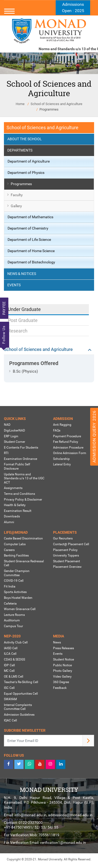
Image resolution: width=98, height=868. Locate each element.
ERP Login (11, 436)
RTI (6, 453)
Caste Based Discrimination (23, 538)
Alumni (9, 522)
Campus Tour (13, 626)
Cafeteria (10, 604)
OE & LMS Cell (14, 677)
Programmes (49, 109)
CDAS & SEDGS (15, 659)
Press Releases (64, 648)
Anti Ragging (62, 425)
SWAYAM (10, 699)
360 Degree (61, 682)
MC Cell (9, 671)
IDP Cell (9, 665)
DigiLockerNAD (15, 430)
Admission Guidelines (19, 715)
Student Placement (67, 561)
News (57, 642)
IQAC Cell (10, 720)
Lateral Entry (62, 464)
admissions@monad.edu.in (70, 815)
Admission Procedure (68, 448)
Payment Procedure (67, 436)
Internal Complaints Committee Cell (18, 707)
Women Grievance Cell (20, 609)
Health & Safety (15, 505)
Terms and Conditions (19, 494)
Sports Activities (15, 592)
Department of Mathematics (30, 217)
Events (14, 285)
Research (18, 331)
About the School (25, 139)
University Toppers (66, 555)
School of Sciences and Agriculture (56, 104)
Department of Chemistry (28, 228)
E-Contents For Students (21, 448)
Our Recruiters (63, 538)
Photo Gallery (63, 671)
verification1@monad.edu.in (63, 843)
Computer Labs (15, 544)
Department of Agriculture (29, 161)
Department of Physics (26, 173)
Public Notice (62, 665)
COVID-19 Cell (14, 581)
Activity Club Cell (16, 642)
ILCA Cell (10, 654)
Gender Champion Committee (17, 573)
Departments (20, 150)
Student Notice (64, 659)
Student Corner (15, 442)
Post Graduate (23, 320)
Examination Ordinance (21, 459)
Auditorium (12, 620)
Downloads (12, 516)
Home (20, 104)
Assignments (13, 488)
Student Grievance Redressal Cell (24, 563)
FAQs (57, 430)
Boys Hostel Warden (18, 598)
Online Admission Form (70, 453)
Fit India (10, 586)
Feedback (60, 688)
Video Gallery (62, 677)
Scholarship (61, 459)
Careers (9, 550)
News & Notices (22, 274)
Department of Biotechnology (31, 262)
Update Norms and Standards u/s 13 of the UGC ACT (24, 478)
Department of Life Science (29, 240)
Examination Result (18, 511)
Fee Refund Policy (66, 442)
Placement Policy (65, 550)
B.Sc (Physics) (25, 371)
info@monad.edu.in (30, 815)
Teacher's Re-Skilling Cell (21, 682)
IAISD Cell (11, 648)
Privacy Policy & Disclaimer (23, 500)
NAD (7, 425)
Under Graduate (24, 309)
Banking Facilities (16, 555)
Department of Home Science (31, 251)
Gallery (16, 206)
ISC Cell (9, 688)
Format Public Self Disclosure (17, 466)
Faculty (17, 195)
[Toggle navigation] (49, 11)
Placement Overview (67, 567)
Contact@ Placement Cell (71, 544)
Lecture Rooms (14, 615)
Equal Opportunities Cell (21, 694)
